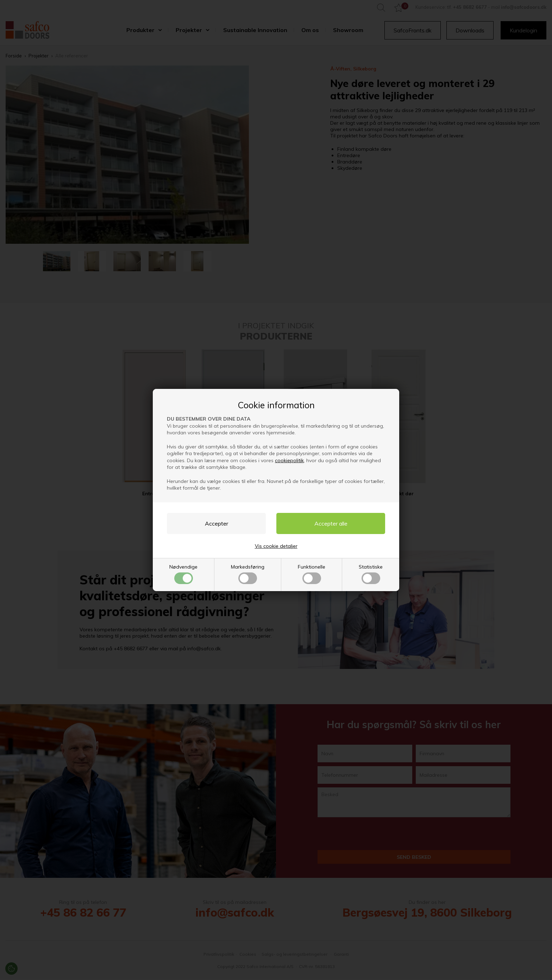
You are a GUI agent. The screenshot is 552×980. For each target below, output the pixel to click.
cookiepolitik (289, 460)
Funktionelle (312, 574)
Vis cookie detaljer (276, 546)
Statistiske (371, 574)
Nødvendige (183, 574)
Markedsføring (248, 574)
